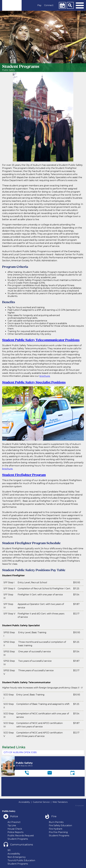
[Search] (70, 5)
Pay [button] (39, 5)
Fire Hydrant (56, 829)
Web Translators (60, 802)
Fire (54, 816)
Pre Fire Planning (58, 832)
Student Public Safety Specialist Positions (34, 383)
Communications (22, 844)
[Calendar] (62, 5)
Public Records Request (21, 836)
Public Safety (9, 70)
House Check (15, 829)
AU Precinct (14, 822)
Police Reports (15, 832)
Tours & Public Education (21, 860)
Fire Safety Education (60, 825)
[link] (12, 5)
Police (14, 816)
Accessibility (24, 802)
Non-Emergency (17, 857)
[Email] (50, 773)
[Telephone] (27, 773)
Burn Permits (56, 822)
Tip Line (12, 825)
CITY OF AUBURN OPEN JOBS (20, 752)
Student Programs (18, 839)
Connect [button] (49, 5)
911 (9, 850)
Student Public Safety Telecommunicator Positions (41, 340)
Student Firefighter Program (24, 475)
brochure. (45, 376)
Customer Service (41, 802)
